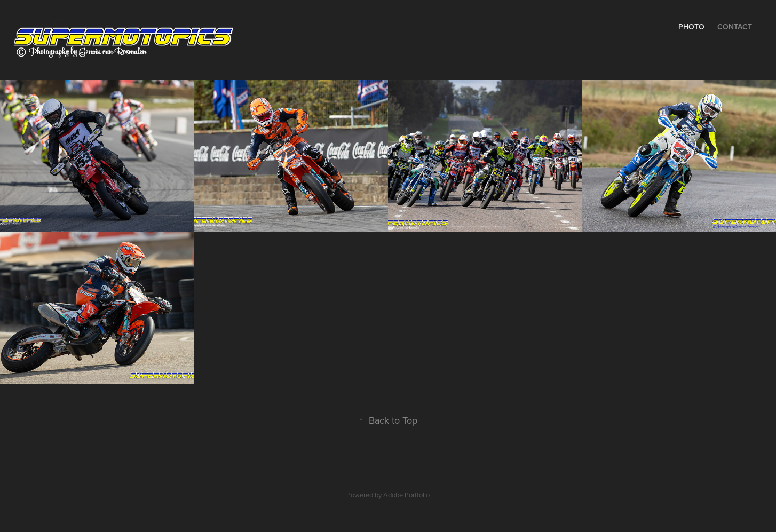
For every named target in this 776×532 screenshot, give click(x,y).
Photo (691, 27)
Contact (735, 27)
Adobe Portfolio (406, 495)
